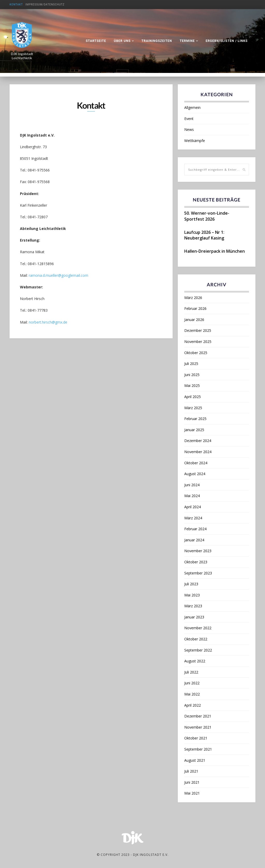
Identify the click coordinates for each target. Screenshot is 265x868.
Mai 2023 (192, 595)
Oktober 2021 (196, 738)
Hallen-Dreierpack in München (215, 251)
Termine (187, 41)
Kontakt (16, 5)
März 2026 (193, 298)
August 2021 (195, 760)
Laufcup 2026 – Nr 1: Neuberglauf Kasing (204, 235)
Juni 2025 (192, 375)
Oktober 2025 (196, 353)
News (189, 129)
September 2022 (198, 650)
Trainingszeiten (157, 41)
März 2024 (193, 518)
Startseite (96, 41)
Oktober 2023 (196, 562)
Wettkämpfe (195, 141)
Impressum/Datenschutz (45, 5)
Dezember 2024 (198, 441)
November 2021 (198, 727)
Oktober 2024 (196, 463)
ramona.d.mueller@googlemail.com (58, 276)
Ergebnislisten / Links (227, 41)
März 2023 (193, 606)
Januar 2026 (194, 320)
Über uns (122, 41)
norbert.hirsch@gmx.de (48, 322)
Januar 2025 (194, 430)
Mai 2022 (192, 694)
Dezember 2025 (198, 330)
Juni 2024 (192, 485)
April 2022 (193, 705)
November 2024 (198, 452)
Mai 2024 (192, 496)
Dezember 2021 (198, 716)
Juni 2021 (192, 782)
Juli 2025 (191, 364)
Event (189, 119)
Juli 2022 (191, 672)
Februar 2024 (195, 529)
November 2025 (198, 342)
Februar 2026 (195, 308)
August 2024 (195, 474)
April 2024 (193, 507)
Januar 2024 (194, 540)
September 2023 (198, 573)
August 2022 (195, 661)
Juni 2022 (192, 683)
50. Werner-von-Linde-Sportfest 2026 (207, 216)
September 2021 (198, 749)
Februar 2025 (195, 419)
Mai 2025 (192, 386)
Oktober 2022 (196, 639)
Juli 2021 (191, 771)
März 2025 (193, 408)
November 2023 (198, 551)
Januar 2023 (194, 617)
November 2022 (198, 628)
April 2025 (193, 397)
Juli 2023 (191, 584)
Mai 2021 (192, 793)
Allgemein (192, 107)
